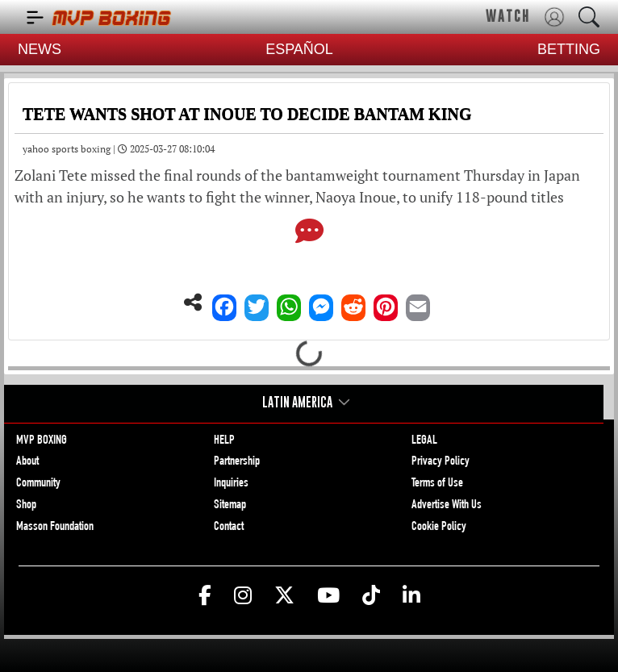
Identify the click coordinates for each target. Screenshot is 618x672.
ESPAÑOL (299, 49)
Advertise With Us (447, 506)
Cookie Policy (439, 528)
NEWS (40, 49)
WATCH (508, 16)
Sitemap (230, 506)
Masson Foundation (55, 528)
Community (38, 484)
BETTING (569, 49)
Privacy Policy (441, 462)
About (27, 462)
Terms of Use (437, 484)
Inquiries (231, 484)
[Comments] (309, 233)
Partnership (237, 462)
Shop (26, 506)
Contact (229, 528)
